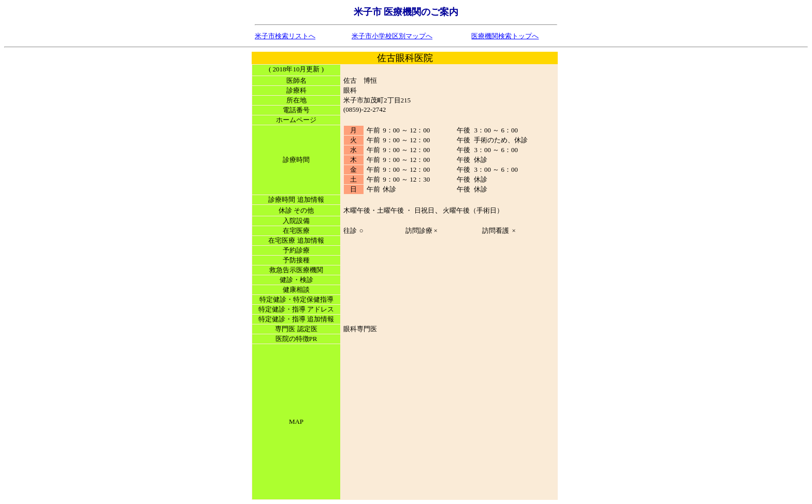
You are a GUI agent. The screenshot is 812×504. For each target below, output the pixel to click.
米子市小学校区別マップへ (392, 36)
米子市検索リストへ (285, 36)
